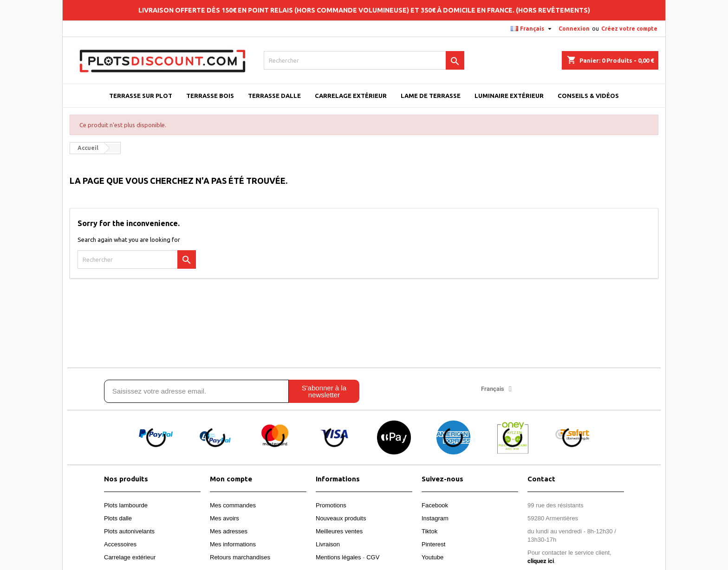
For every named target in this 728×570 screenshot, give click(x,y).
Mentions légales (338, 557)
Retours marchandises (240, 557)
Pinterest (433, 544)
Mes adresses (229, 531)
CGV (373, 557)
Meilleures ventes (339, 531)
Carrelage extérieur (130, 557)
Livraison (328, 544)
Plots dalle (118, 518)
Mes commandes (233, 505)
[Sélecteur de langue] (532, 29)
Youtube (432, 557)
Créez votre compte (629, 29)
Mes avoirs (224, 518)
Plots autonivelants (129, 531)
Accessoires (120, 544)
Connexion (574, 29)
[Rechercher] (364, 60)
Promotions (331, 505)
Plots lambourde (126, 505)
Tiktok (429, 531)
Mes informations (233, 544)
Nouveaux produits (341, 518)
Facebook (435, 505)
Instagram (435, 518)
